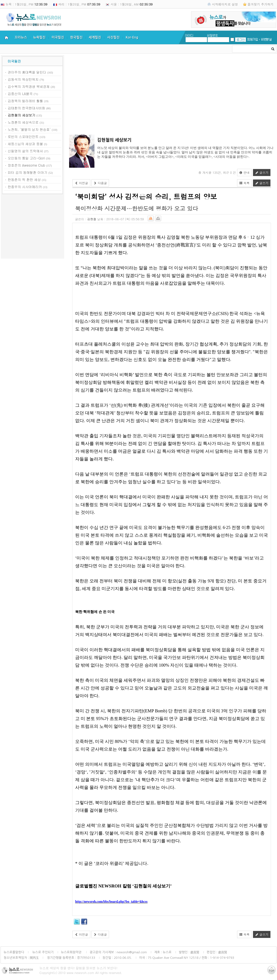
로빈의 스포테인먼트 (23, 136)
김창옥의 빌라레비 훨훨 (25, 101)
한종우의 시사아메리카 (25, 187)
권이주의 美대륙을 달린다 (27, 72)
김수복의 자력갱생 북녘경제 (29, 86)
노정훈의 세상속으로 (23, 122)
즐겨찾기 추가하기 (260, 4)
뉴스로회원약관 (72, 952)
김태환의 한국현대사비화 (26, 108)
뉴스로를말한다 (14, 952)
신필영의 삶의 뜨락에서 (25, 151)
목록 (245, 183)
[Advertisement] (32, 227)
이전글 (81, 183)
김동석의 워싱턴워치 (23, 79)
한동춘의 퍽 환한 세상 (24, 179)
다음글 (100, 183)
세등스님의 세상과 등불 (25, 144)
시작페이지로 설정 (225, 4)
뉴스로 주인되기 (43, 952)
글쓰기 (262, 173)
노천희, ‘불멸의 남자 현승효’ (29, 129)
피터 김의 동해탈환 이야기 (28, 172)
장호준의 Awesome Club (26, 165)
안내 (245, 173)
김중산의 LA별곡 (20, 93)
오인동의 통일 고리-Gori (26, 158)
